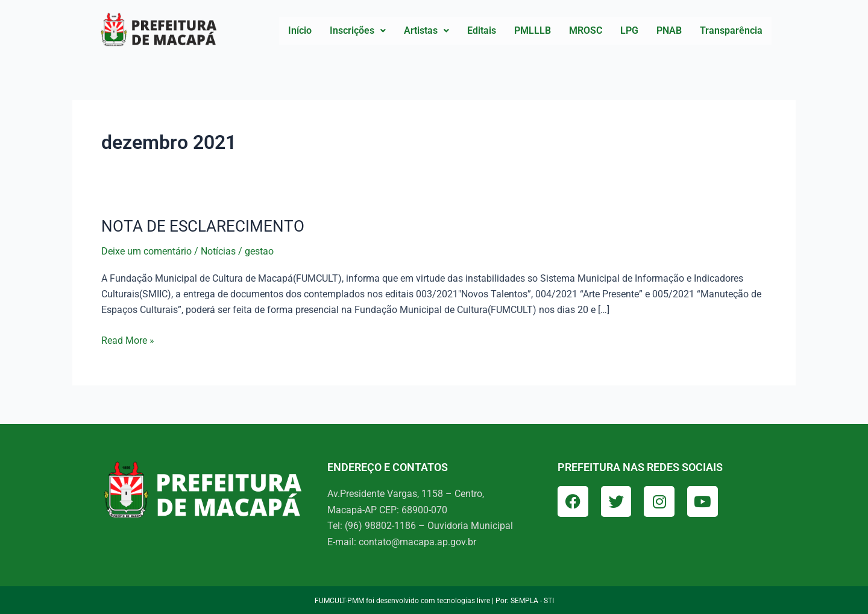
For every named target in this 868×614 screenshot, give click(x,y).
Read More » (128, 339)
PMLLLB (533, 30)
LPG (629, 30)
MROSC (586, 30)
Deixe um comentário (146, 251)
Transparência (731, 30)
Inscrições (358, 30)
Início (300, 30)
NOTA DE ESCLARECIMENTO (203, 226)
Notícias (218, 251)
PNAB (669, 30)
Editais (482, 30)
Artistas (426, 30)
